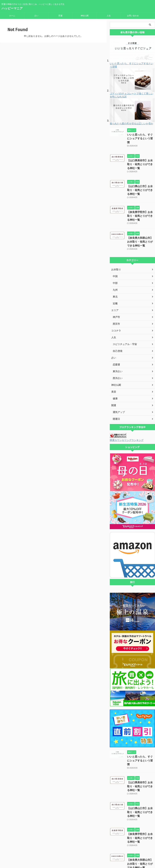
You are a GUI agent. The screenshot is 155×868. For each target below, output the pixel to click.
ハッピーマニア (12, 8)
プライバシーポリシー (70, 848)
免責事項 (87, 848)
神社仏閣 (85, 16)
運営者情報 (53, 848)
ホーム (12, 16)
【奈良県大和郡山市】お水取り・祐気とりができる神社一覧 (141, 222)
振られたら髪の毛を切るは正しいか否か (131, 124)
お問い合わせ (133, 16)
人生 (109, 16)
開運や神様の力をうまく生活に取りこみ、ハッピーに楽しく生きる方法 (77, 854)
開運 (60, 16)
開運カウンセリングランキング (125, 420)
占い (36, 16)
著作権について (100, 848)
